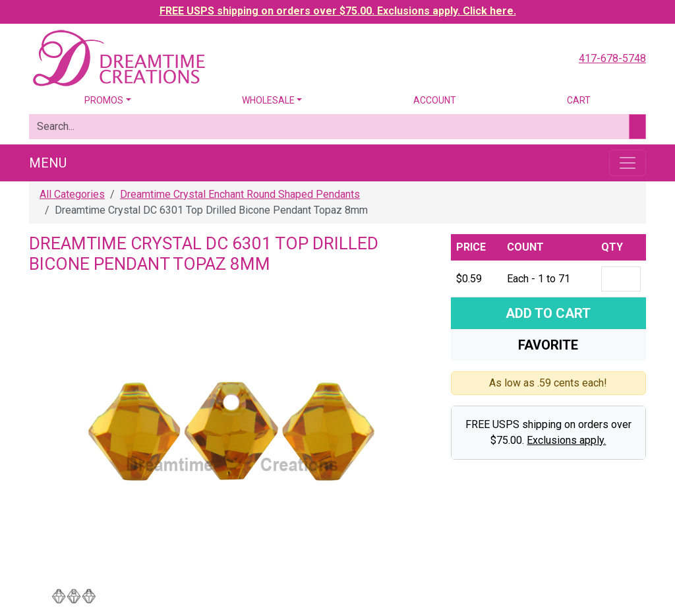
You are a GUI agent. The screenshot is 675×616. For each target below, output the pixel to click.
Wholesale (268, 100)
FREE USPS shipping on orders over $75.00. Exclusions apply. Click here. (338, 11)
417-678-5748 (612, 58)
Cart (579, 100)
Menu (48, 163)
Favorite (548, 345)
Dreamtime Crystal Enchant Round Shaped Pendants (240, 194)
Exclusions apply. (566, 440)
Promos (104, 100)
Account (435, 100)
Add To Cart (548, 313)
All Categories (72, 194)
